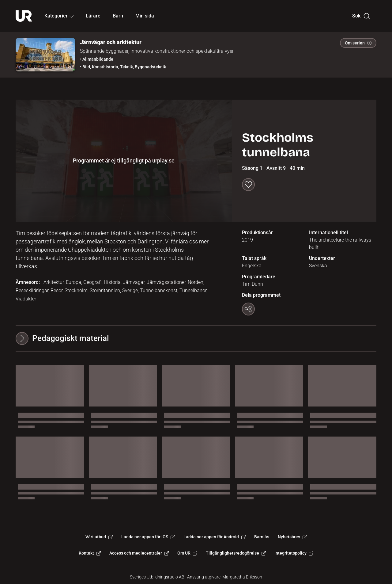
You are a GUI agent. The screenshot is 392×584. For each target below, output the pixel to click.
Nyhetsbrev (292, 537)
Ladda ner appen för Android (215, 537)
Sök (361, 16)
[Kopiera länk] (248, 309)
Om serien (358, 43)
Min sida (145, 16)
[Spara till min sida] (248, 185)
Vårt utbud (99, 537)
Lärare (93, 16)
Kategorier (59, 16)
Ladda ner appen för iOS (148, 537)
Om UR (187, 553)
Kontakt (90, 553)
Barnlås (262, 537)
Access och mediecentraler (139, 553)
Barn (118, 16)
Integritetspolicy (294, 553)
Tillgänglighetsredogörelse (236, 553)
